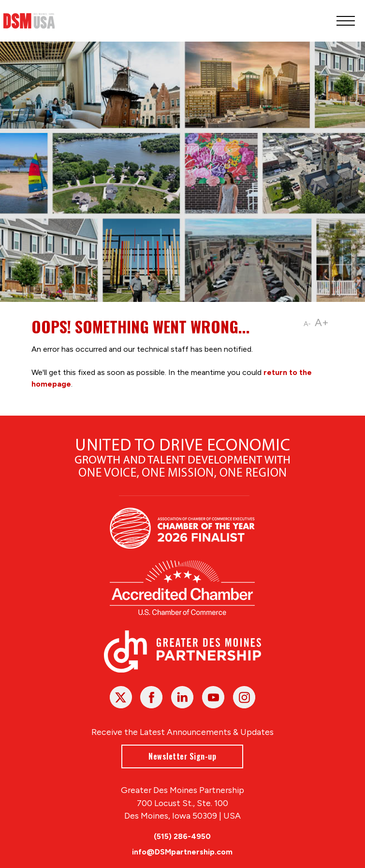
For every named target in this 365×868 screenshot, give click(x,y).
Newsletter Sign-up (183, 756)
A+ (322, 322)
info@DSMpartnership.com (183, 852)
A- (307, 324)
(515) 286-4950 (183, 836)
